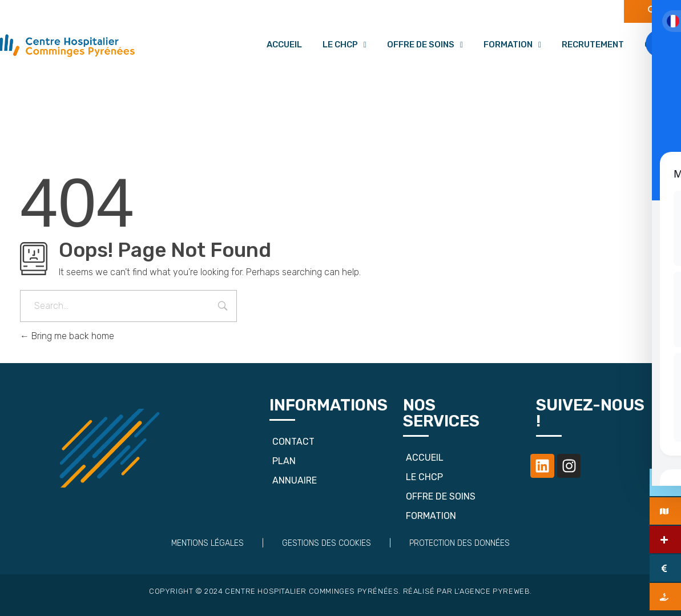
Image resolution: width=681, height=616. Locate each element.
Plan (284, 461)
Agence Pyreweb (495, 591)
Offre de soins (425, 45)
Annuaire (295, 480)
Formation (512, 45)
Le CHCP (344, 45)
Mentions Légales (207, 543)
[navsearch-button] (652, 11)
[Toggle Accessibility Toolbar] (659, 43)
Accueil (284, 45)
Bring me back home (67, 336)
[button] (344, 45)
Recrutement (593, 45)
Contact (293, 442)
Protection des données (460, 543)
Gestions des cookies (327, 543)
